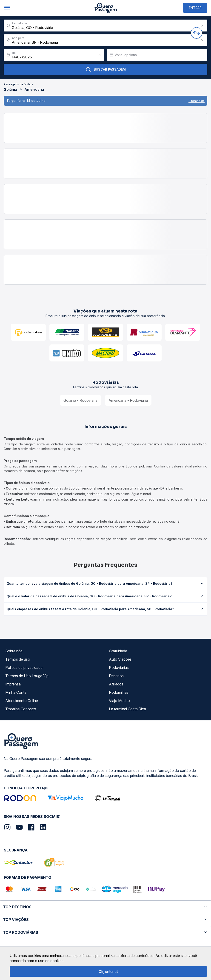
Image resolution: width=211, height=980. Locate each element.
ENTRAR (195, 8)
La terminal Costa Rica (127, 709)
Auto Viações (120, 659)
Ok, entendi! (108, 971)
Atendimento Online (22, 701)
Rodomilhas (119, 692)
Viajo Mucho (119, 701)
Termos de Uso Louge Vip (27, 676)
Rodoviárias (119, 668)
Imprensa (13, 684)
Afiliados (116, 684)
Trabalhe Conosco (21, 709)
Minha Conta (16, 692)
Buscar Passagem (106, 69)
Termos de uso (18, 659)
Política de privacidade (24, 668)
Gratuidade (118, 651)
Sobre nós (14, 651)
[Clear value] (100, 55)
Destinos (116, 676)
